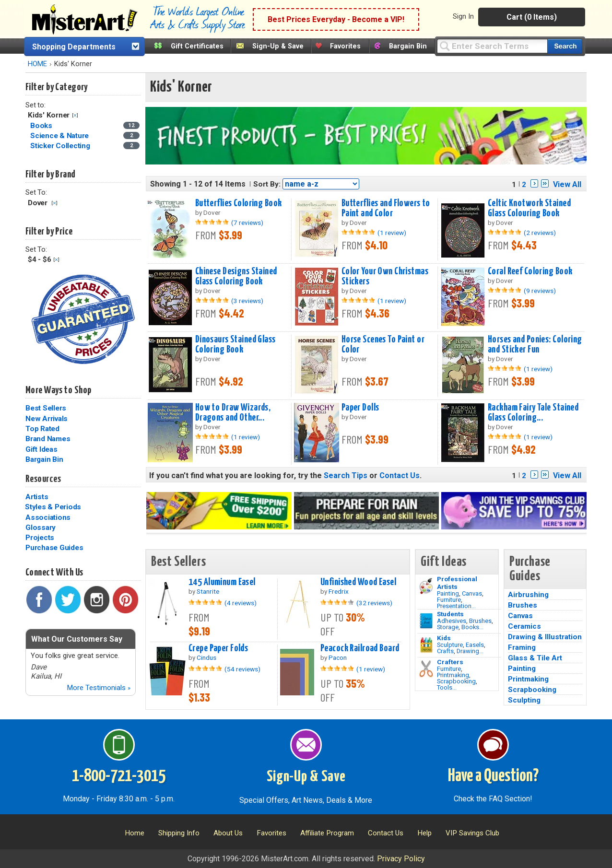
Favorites (345, 46)
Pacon (338, 657)
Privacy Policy (401, 859)
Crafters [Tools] (450, 662)
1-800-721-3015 (119, 776)
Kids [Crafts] (444, 638)
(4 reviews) (241, 603)
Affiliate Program (327, 833)
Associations (48, 517)
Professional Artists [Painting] (457, 583)
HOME (37, 64)
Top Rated (42, 429)
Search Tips (346, 475)
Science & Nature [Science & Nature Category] (60, 136)
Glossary (41, 528)
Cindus (206, 657)
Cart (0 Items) (532, 17)
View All (567, 184)
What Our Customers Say (77, 639)
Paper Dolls (360, 408)
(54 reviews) (242, 669)
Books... (472, 627)
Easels (475, 645)
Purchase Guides (54, 548)
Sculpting (524, 700)
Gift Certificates (197, 46)
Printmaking (453, 675)
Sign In (463, 16)
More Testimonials (99, 688)
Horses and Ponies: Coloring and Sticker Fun (535, 345)
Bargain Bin (408, 46)
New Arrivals (47, 419)
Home (135, 833)
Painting (448, 593)
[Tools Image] (426, 669)
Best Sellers (46, 408)
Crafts (445, 651)
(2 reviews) (540, 233)
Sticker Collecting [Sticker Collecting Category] (61, 146)
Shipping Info (179, 833)
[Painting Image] (426, 586)
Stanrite (208, 591)
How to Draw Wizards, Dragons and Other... (233, 413)
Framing (522, 647)
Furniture (449, 600)
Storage (448, 627)
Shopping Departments (74, 47)
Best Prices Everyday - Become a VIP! (336, 19)
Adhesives (452, 621)
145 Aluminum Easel (222, 582)
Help (424, 833)
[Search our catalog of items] (565, 46)
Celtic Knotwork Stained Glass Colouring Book (529, 208)
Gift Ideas (41, 449)
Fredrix (339, 591)
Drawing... (470, 651)
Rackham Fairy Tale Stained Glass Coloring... (533, 413)
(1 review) (392, 233)
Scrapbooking (456, 681)
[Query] (492, 46)
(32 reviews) (374, 603)
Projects (40, 538)
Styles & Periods (53, 507)
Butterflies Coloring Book (239, 203)
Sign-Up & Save (278, 46)
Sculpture (450, 645)
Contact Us (400, 475)
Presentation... (456, 606)
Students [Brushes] (450, 614)
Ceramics (524, 626)
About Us (228, 833)
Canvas (472, 593)
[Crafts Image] (426, 645)
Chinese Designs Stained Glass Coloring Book (236, 276)
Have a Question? (493, 776)
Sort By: (267, 184)
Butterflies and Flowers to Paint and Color (386, 208)
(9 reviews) (540, 291)
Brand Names (48, 439)
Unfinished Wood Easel (358, 582)
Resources (43, 479)
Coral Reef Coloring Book (530, 271)
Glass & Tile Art (535, 658)
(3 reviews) (247, 301)
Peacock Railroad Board (360, 648)
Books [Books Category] (42, 126)
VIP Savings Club (472, 833)
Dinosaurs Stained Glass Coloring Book (235, 345)
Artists (37, 497)
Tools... (447, 687)
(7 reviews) (247, 223)
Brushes (480, 621)
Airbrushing (528, 595)
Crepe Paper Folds (218, 648)
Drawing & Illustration (545, 637)
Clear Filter (75, 115)
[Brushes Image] (426, 621)
